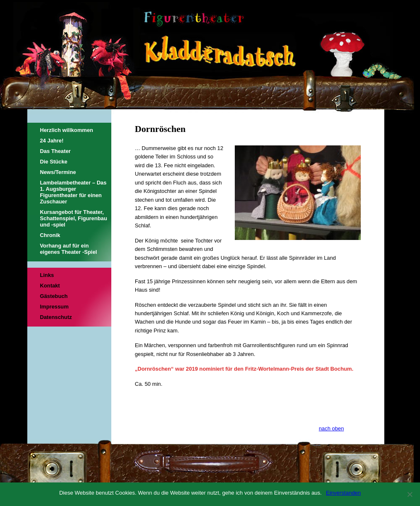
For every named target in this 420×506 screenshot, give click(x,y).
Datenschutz (56, 317)
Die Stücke (54, 162)
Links (47, 275)
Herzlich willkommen (67, 130)
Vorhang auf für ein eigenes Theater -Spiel (68, 249)
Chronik (50, 235)
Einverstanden (343, 493)
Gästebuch (54, 296)
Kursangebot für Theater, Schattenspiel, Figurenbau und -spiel (73, 218)
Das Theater (55, 151)
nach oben (331, 428)
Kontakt (50, 286)
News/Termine (58, 172)
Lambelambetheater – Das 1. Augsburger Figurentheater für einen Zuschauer (73, 192)
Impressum (54, 307)
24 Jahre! (52, 141)
